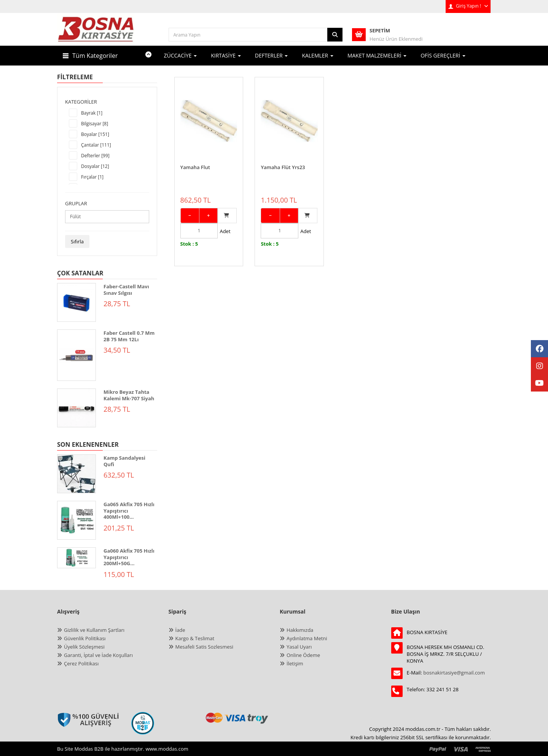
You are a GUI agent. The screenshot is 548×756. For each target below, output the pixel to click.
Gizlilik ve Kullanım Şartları (94, 630)
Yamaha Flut (195, 160)
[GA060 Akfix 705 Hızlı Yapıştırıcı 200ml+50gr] (76, 558)
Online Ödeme (303, 655)
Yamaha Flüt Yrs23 (283, 160)
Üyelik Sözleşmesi (84, 647)
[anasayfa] (96, 34)
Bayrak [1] (92, 113)
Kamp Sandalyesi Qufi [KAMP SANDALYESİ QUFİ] (124, 461)
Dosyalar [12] (95, 166)
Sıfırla (77, 241)
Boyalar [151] (95, 134)
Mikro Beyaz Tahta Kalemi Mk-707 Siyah (129, 395)
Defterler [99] (95, 156)
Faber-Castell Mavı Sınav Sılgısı (126, 290)
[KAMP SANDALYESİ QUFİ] (76, 474)
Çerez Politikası (81, 663)
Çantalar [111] (96, 145)
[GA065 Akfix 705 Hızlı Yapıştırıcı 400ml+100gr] (76, 520)
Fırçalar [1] (92, 177)
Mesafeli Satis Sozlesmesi (205, 647)
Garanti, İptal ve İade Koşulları (98, 655)
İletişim (295, 663)
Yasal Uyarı (299, 647)
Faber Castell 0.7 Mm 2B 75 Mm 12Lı (129, 336)
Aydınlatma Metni (307, 638)
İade (180, 630)
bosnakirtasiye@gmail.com (454, 673)
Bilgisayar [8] (95, 124)
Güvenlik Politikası (85, 638)
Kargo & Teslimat (195, 638)
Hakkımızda (300, 630)
